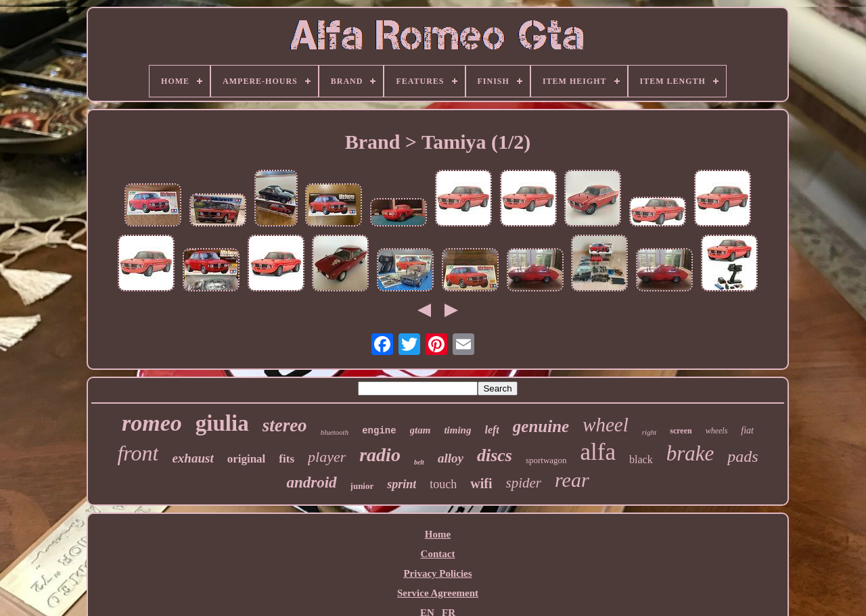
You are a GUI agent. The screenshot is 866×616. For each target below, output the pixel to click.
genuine (541, 426)
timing (457, 430)
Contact (438, 554)
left (492, 430)
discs (495, 455)
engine (379, 431)
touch (443, 484)
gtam (420, 430)
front (138, 453)
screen (681, 431)
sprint (402, 484)
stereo (285, 425)
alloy (451, 458)
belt (419, 462)
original (247, 459)
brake (690, 453)
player (327, 457)
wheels (717, 431)
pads (743, 456)
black (641, 459)
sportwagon (546, 460)
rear (572, 480)
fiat (747, 430)
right (649, 432)
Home (438, 534)
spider (524, 483)
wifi (481, 483)
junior (362, 486)
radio (380, 455)
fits (287, 459)
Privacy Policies (437, 573)
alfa (598, 452)
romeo (152, 423)
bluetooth (335, 432)
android (311, 482)
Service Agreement (438, 593)
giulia (222, 423)
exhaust (192, 458)
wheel (606, 425)
